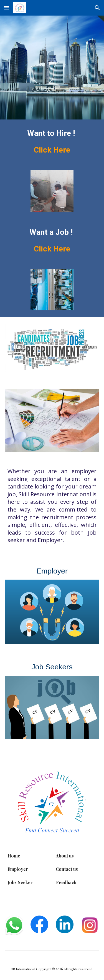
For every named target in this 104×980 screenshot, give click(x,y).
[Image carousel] (52, 191)
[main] (52, 142)
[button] (7, 8)
